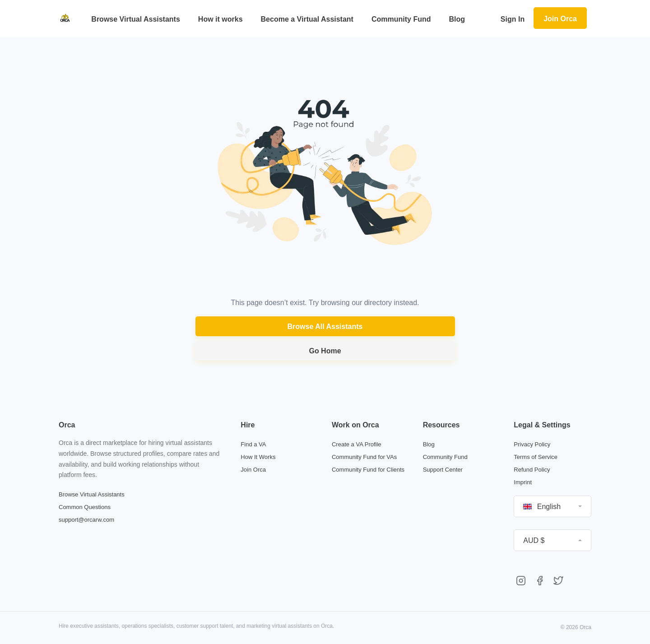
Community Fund (445, 457)
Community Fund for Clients (368, 470)
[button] (552, 506)
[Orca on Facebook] (540, 581)
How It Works (258, 457)
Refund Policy (532, 470)
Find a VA (253, 444)
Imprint (523, 482)
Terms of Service (536, 457)
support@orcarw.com (86, 520)
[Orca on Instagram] (521, 581)
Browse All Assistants (325, 327)
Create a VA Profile (357, 444)
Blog (429, 444)
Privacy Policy (532, 444)
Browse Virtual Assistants (92, 494)
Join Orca (560, 19)
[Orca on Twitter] (558, 581)
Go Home (325, 351)
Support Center (443, 470)
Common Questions (85, 507)
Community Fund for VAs (364, 457)
